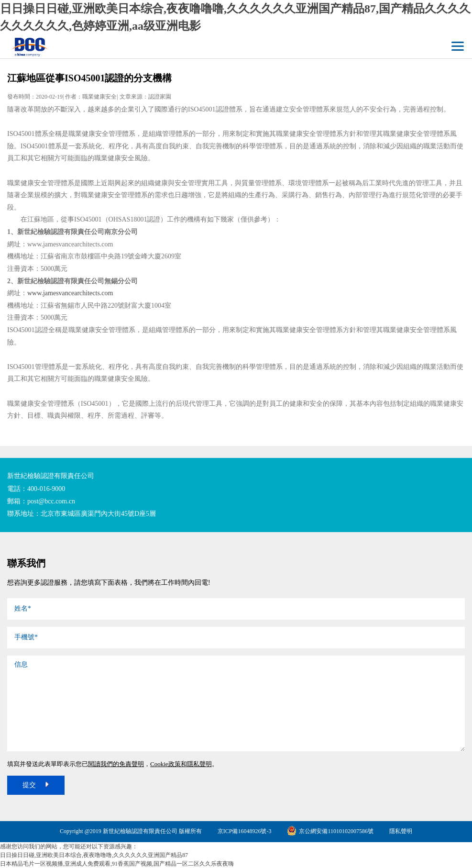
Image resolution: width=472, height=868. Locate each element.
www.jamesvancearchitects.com (70, 293)
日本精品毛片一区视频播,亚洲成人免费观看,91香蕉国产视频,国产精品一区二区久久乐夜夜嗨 (117, 864)
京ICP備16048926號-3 (245, 831)
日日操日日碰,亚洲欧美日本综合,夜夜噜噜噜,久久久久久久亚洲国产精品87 (94, 855)
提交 (36, 784)
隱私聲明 (401, 831)
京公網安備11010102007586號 (330, 831)
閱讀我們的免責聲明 (116, 764)
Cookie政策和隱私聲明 (181, 764)
